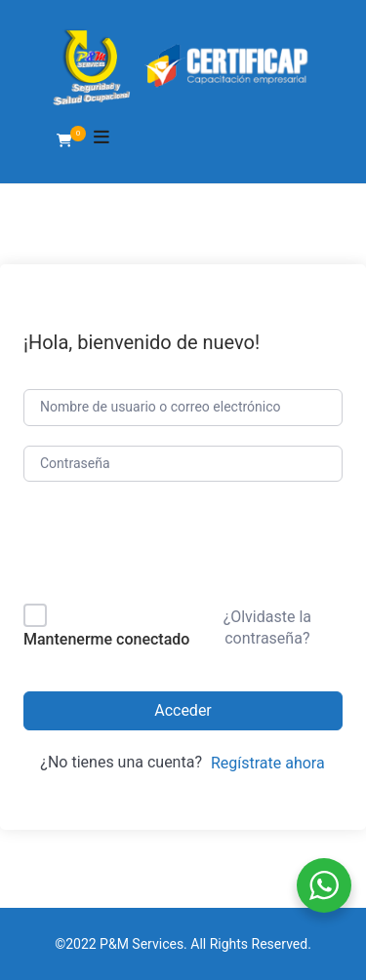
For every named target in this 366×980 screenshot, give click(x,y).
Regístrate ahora (268, 763)
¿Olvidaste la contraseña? (267, 627)
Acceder (183, 710)
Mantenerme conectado (106, 639)
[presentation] (156, 547)
